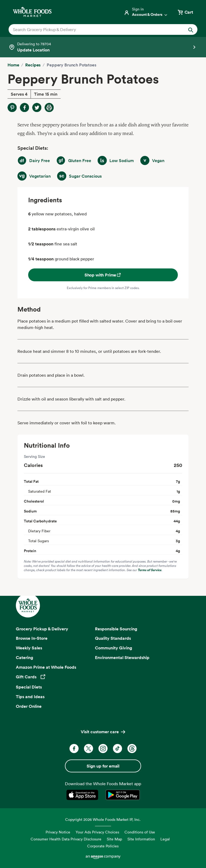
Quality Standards (113, 638)
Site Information (141, 839)
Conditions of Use (140, 832)
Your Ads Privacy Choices (97, 832)
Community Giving (114, 648)
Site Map (114, 839)
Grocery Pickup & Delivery (42, 629)
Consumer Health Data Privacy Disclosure (66, 839)
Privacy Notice (58, 832)
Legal (165, 839)
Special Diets (29, 687)
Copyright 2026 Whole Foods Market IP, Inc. (103, 819)
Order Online (29, 706)
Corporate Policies (103, 846)
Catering (25, 657)
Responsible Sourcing (116, 629)
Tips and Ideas (30, 697)
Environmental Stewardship (122, 657)
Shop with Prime (103, 275)
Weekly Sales (29, 648)
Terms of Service (150, 570)
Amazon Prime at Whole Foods (46, 667)
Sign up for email (103, 766)
